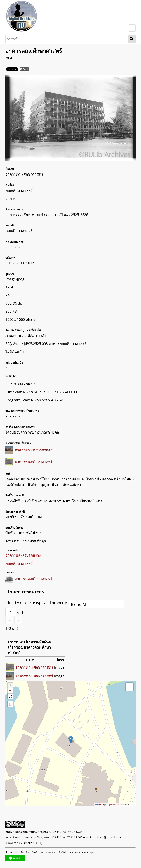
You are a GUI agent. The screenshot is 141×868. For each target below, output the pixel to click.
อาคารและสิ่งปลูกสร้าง (23, 555)
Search (132, 39)
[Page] (11, 612)
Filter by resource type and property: (65, 603)
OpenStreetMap (115, 805)
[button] (71, 740)
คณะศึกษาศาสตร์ (19, 563)
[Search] (67, 39)
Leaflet (99, 805)
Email (25, 69)
